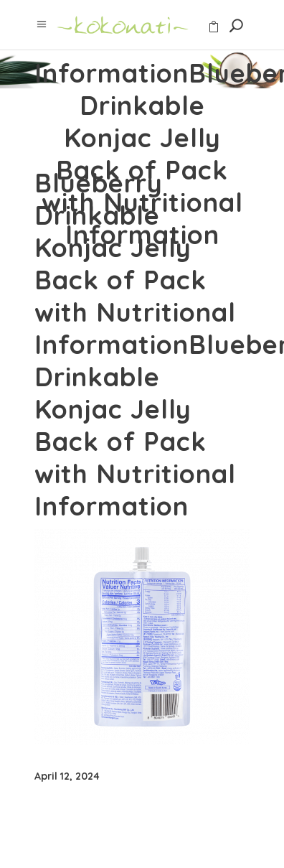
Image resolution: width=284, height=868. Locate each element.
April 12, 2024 (67, 776)
